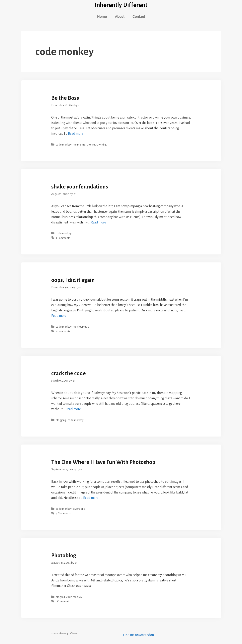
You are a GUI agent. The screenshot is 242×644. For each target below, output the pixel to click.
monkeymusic (81, 327)
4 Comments (63, 513)
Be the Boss (65, 98)
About (120, 16)
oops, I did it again (73, 280)
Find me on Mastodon (138, 635)
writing (103, 145)
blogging (61, 420)
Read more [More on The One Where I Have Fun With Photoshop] (91, 498)
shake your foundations (80, 187)
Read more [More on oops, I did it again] (59, 316)
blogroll (60, 597)
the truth (92, 145)
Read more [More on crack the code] (73, 409)
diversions (79, 509)
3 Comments (63, 238)
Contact (139, 16)
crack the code (69, 373)
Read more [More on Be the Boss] (76, 134)
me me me (79, 145)
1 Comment (62, 601)
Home (102, 16)
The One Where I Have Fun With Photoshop (103, 462)
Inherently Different (121, 5)
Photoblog (64, 555)
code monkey (64, 145)
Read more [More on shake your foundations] (98, 222)
